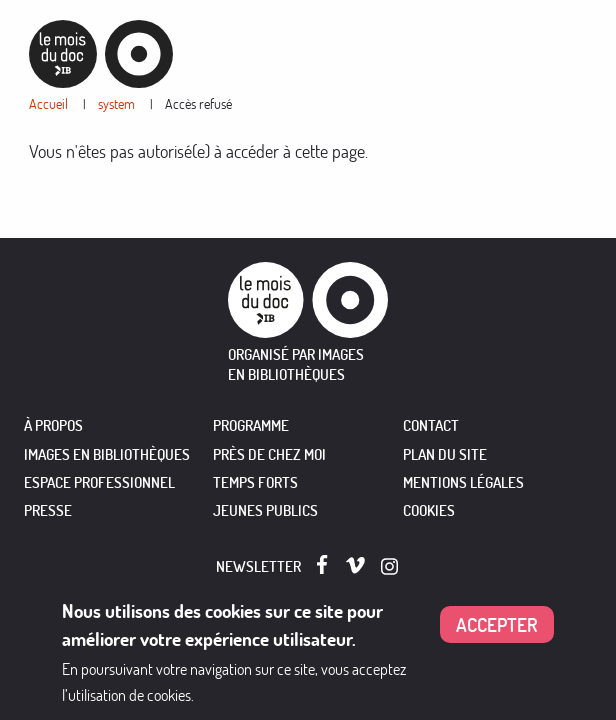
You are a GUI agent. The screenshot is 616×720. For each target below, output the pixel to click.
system (116, 103)
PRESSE (48, 510)
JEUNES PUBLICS (265, 510)
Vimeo (355, 566)
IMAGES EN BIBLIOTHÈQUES (107, 454)
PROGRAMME (251, 425)
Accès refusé (198, 103)
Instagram (390, 566)
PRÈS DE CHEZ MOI (269, 454)
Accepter (497, 627)
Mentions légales (463, 482)
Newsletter (258, 566)
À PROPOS (53, 425)
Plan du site (445, 454)
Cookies (429, 510)
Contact (431, 425)
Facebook (326, 564)
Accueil (48, 103)
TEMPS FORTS (255, 482)
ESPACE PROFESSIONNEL (99, 482)
